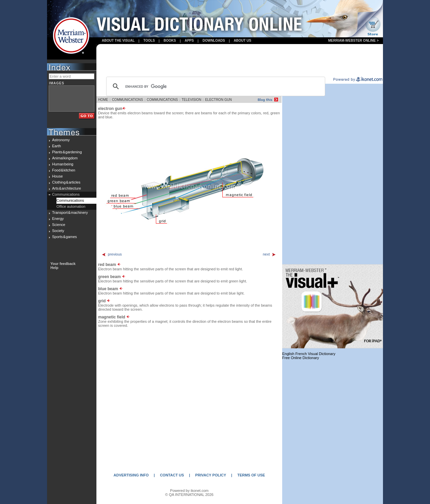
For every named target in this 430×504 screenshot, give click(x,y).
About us (243, 41)
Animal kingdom (65, 158)
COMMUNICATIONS (127, 100)
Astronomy (61, 140)
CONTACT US (172, 475)
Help (54, 268)
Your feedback (63, 264)
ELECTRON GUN (218, 100)
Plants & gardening (67, 152)
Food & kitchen (64, 170)
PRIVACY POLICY (211, 475)
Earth (56, 146)
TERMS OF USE (251, 475)
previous (112, 254)
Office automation (71, 206)
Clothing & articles (66, 182)
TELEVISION (191, 100)
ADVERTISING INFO (131, 475)
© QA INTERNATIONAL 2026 (189, 495)
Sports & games (64, 237)
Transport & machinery (70, 212)
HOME (103, 100)
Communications (66, 194)
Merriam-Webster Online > (353, 41)
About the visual (118, 41)
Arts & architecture (67, 188)
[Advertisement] (240, 61)
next (269, 254)
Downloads (214, 41)
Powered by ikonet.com (189, 491)
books (170, 41)
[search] (215, 86)
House (57, 176)
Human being (63, 164)
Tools (149, 41)
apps (189, 41)
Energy (58, 219)
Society (58, 231)
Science (59, 225)
